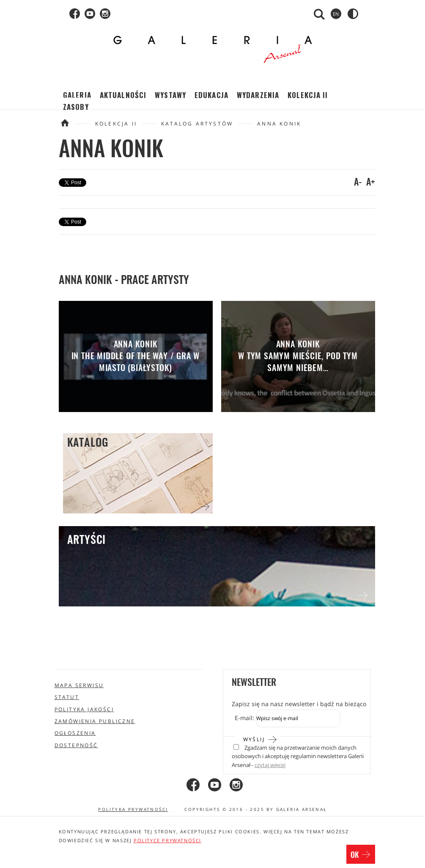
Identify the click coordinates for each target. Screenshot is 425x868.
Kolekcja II (308, 95)
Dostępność (76, 745)
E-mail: (244, 718)
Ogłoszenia (75, 733)
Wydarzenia (258, 95)
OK (361, 855)
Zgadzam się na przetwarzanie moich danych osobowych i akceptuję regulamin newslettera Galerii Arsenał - (298, 756)
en (336, 14)
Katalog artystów (197, 124)
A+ (371, 183)
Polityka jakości (84, 709)
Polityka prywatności (133, 809)
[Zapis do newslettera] (298, 718)
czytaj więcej (270, 765)
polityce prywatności (167, 840)
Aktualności (123, 95)
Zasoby (76, 107)
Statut (67, 697)
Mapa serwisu (79, 685)
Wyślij (260, 738)
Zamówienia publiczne (95, 721)
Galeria (77, 95)
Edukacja (211, 95)
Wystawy (170, 95)
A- (358, 183)
